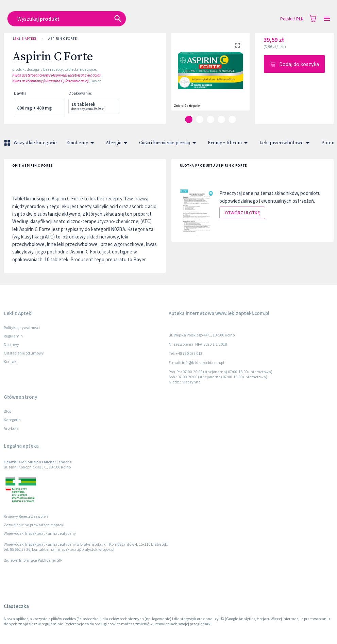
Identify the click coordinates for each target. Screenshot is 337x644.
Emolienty (81, 143)
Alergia (118, 143)
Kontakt (11, 361)
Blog (7, 411)
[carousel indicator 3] (210, 119)
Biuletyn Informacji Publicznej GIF (33, 560)
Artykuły (11, 428)
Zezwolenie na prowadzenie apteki (34, 525)
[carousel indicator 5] (232, 119)
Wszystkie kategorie (31, 143)
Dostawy (11, 344)
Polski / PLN (292, 19)
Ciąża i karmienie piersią (169, 143)
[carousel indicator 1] (189, 119)
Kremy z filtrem (229, 143)
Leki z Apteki (25, 39)
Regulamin (13, 336)
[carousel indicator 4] (221, 119)
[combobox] (137, 19)
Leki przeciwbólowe (286, 143)
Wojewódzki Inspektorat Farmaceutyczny (40, 533)
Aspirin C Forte (63, 39)
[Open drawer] (327, 19)
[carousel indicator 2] (200, 119)
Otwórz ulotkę (242, 213)
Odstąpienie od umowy (24, 353)
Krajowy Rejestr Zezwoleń (26, 516)
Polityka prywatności (22, 327)
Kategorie (12, 420)
